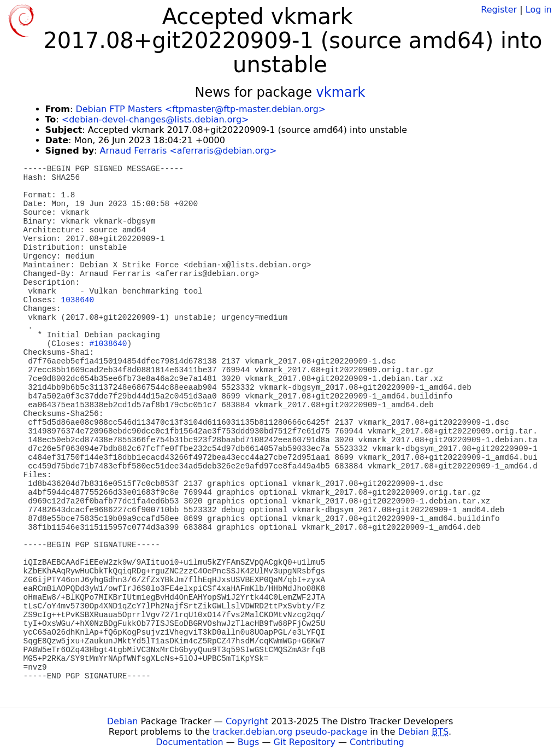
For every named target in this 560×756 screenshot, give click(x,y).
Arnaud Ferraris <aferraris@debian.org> (188, 151)
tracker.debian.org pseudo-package (290, 732)
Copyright (247, 721)
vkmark (341, 92)
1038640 (78, 300)
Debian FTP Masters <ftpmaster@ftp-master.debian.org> (201, 109)
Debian (123, 721)
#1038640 (108, 344)
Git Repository (305, 742)
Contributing (377, 742)
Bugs (249, 742)
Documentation (189, 742)
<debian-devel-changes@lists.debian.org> (155, 119)
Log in (539, 10)
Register (499, 10)
